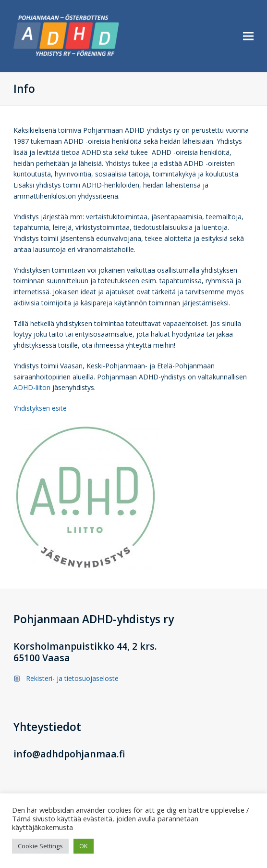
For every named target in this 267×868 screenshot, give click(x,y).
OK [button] (84, 846)
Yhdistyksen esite (40, 408)
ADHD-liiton (32, 387)
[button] (248, 36)
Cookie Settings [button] (40, 846)
